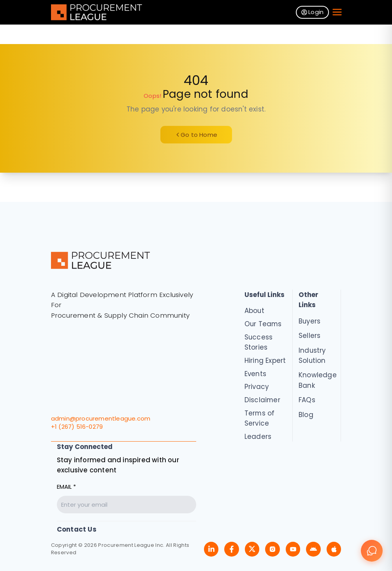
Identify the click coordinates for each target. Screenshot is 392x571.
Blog (306, 415)
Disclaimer (262, 400)
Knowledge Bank (317, 380)
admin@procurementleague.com (101, 418)
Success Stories (258, 342)
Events (255, 374)
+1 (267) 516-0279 (77, 427)
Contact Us (77, 529)
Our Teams (263, 324)
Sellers (309, 336)
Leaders (258, 437)
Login (313, 12)
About (254, 311)
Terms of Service (260, 418)
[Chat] (372, 551)
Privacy (257, 387)
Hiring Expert (265, 361)
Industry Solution (312, 355)
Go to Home (196, 135)
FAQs (307, 400)
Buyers (309, 321)
